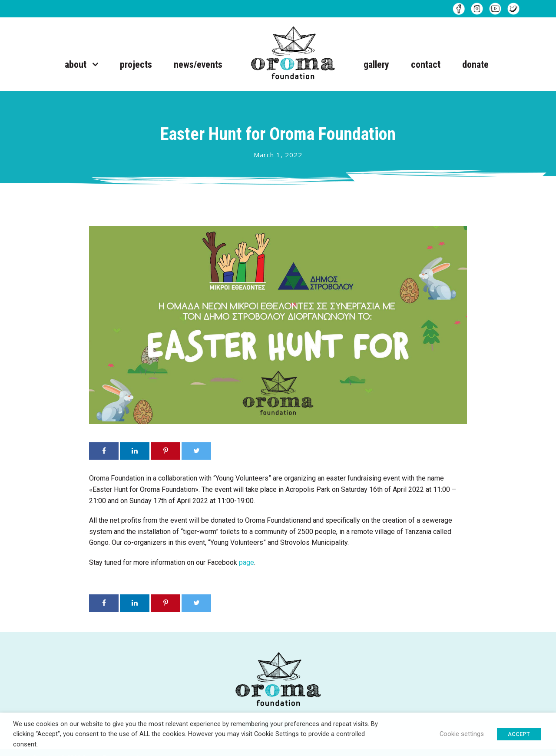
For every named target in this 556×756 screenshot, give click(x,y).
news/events (198, 65)
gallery (376, 65)
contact (426, 65)
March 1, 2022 (278, 155)
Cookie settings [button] (462, 734)
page (247, 562)
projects (136, 65)
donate (475, 65)
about (76, 65)
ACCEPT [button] (519, 734)
